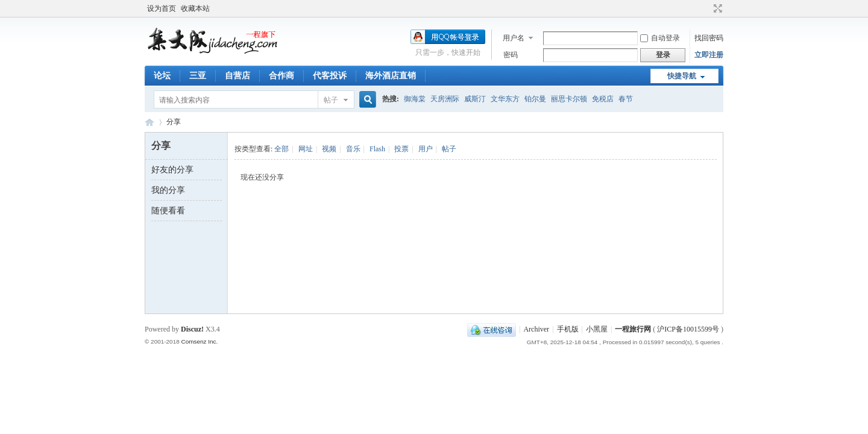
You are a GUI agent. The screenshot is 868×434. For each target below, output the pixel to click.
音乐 (353, 149)
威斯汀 (475, 99)
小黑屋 (597, 329)
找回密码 (709, 38)
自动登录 (660, 38)
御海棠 (415, 99)
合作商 (281, 76)
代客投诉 (330, 76)
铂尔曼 (535, 99)
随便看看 (168, 211)
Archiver (536, 329)
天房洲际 (445, 99)
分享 (174, 122)
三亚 (198, 76)
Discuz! (192, 329)
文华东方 (505, 99)
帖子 (331, 100)
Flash (377, 149)
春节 (626, 99)
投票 (401, 149)
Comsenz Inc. (199, 341)
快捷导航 (682, 76)
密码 (511, 55)
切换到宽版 (716, 8)
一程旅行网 (149, 122)
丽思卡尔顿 (569, 99)
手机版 (568, 329)
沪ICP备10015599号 (688, 329)
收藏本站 (195, 8)
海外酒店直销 (391, 76)
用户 (426, 149)
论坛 (162, 76)
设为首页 (162, 8)
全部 (281, 149)
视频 (329, 149)
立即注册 (709, 55)
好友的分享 (172, 170)
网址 (306, 149)
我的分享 (168, 190)
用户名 (514, 38)
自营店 (237, 76)
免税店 (603, 99)
